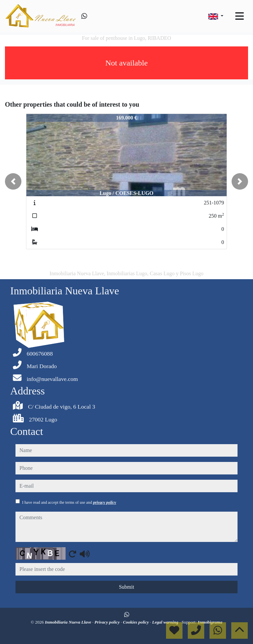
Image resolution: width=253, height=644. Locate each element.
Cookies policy (136, 622)
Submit (126, 587)
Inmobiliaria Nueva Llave (69, 622)
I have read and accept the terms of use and (69, 502)
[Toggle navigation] (239, 16)
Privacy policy (108, 622)
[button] (13, 181)
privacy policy (104, 502)
